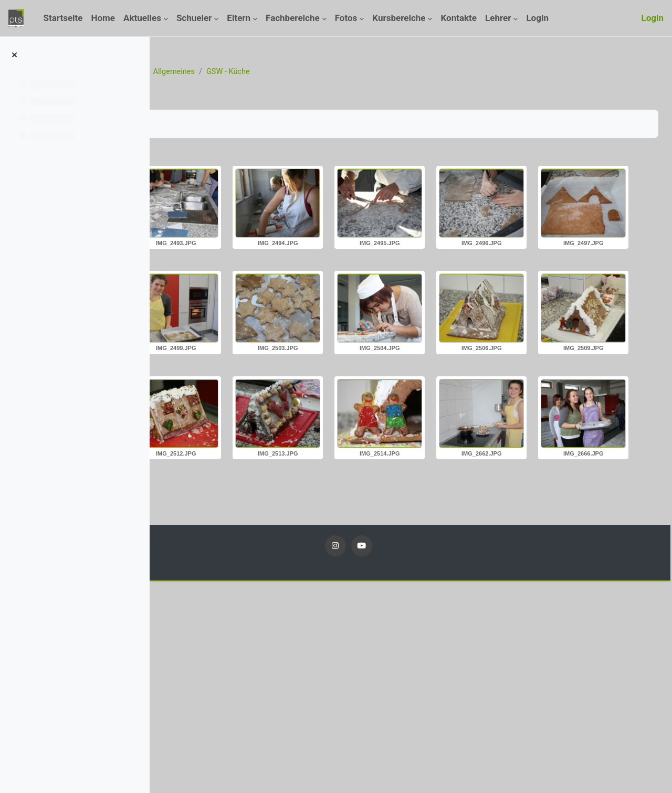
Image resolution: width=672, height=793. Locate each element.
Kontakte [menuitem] (459, 18)
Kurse (226, 72)
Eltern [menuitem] (239, 18)
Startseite (187, 72)
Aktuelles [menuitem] (142, 18)
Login (652, 18)
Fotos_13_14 (270, 72)
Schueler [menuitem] (194, 18)
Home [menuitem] (103, 18)
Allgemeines (325, 72)
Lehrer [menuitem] (498, 18)
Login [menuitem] (537, 18)
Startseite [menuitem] (63, 18)
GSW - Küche (381, 72)
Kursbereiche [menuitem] (399, 18)
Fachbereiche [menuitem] (293, 18)
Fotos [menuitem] (346, 18)
